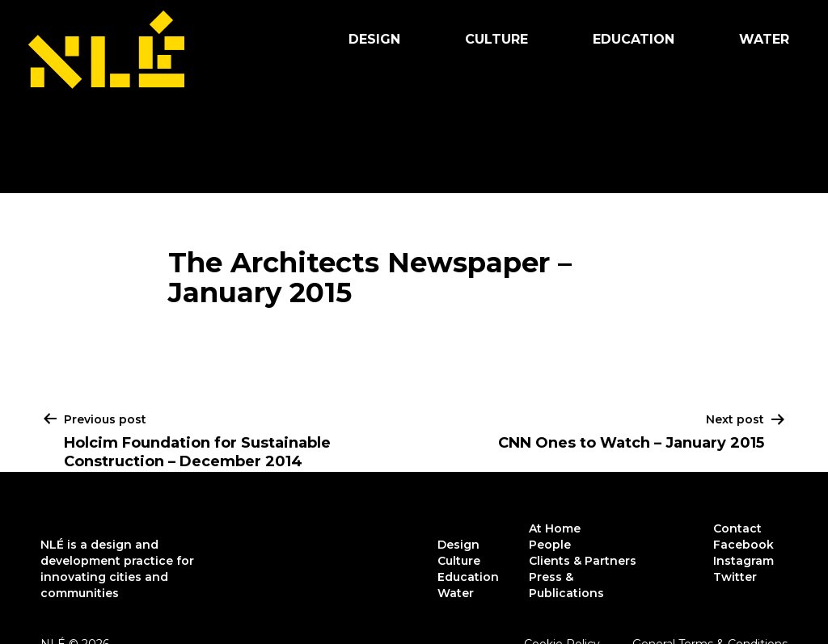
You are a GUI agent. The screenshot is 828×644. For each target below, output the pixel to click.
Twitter (735, 577)
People (550, 545)
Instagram (744, 561)
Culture (496, 39)
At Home (555, 528)
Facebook (744, 545)
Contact (737, 528)
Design (374, 39)
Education (634, 39)
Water (764, 39)
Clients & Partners (583, 561)
